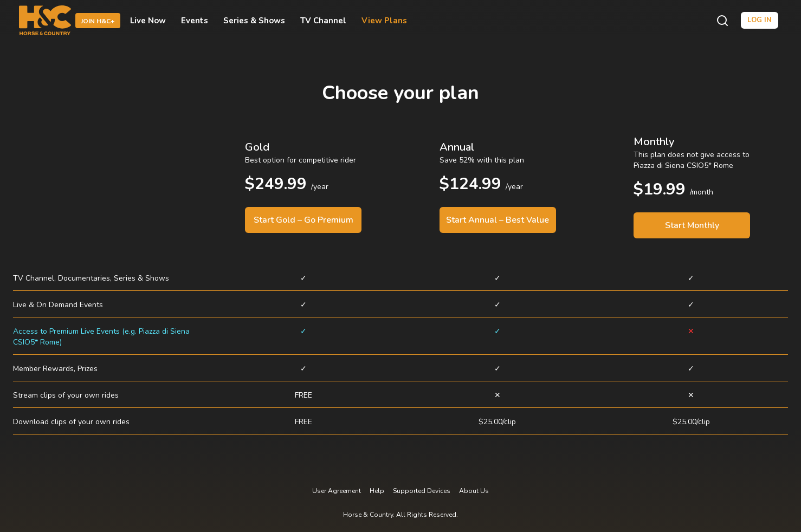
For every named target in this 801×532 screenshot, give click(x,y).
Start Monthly (692, 225)
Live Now (148, 21)
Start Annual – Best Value (498, 220)
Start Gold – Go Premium (303, 220)
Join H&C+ (98, 21)
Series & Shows (254, 21)
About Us (474, 491)
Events (195, 21)
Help (377, 491)
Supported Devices (422, 491)
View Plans (384, 21)
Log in (760, 20)
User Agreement (337, 491)
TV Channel (323, 21)
